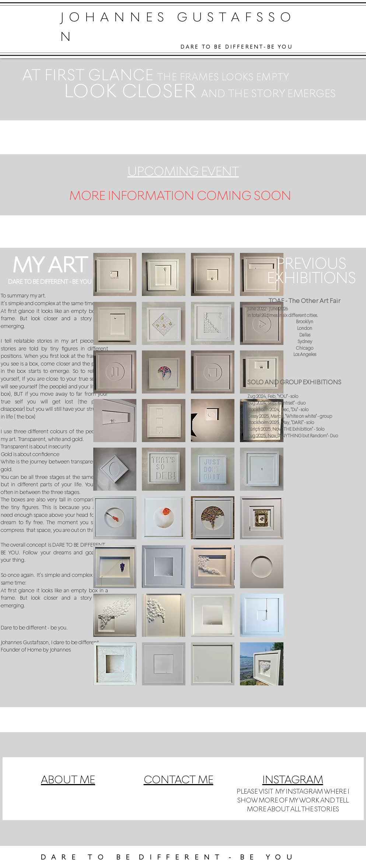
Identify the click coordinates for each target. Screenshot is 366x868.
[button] (115, 274)
